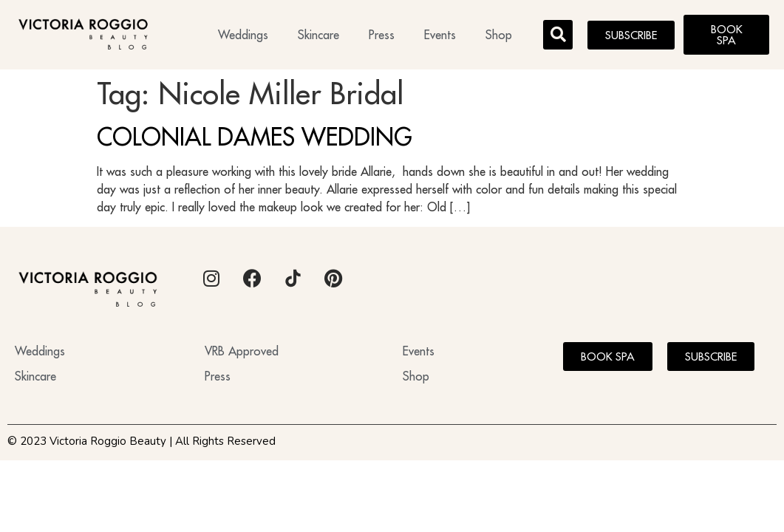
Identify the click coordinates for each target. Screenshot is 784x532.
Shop (499, 35)
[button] (558, 35)
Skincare (318, 35)
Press (382, 35)
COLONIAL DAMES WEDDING (255, 137)
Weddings (243, 35)
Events (440, 35)
